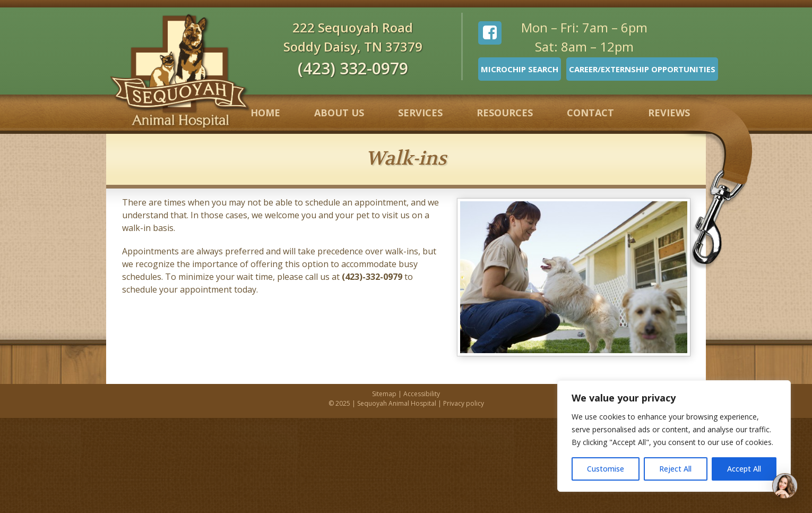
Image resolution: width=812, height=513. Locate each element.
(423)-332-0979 (372, 277)
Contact (590, 113)
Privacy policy (464, 403)
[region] (674, 436)
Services (420, 113)
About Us (339, 113)
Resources (505, 113)
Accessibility (422, 394)
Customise (606, 469)
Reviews (669, 113)
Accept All (744, 469)
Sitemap (384, 394)
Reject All (675, 469)
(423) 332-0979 (353, 68)
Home (265, 113)
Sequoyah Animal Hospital (397, 403)
